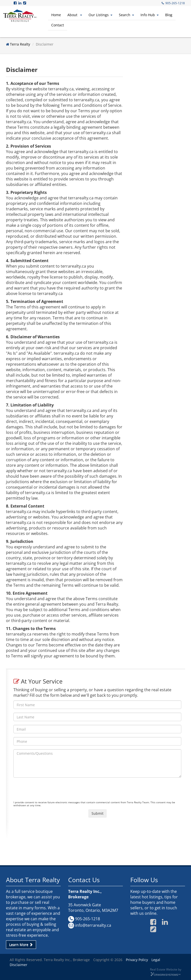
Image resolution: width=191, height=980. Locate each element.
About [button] (75, 15)
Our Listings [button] (100, 15)
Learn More (21, 945)
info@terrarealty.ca (93, 925)
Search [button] (126, 15)
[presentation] (51, 791)
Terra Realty (20, 44)
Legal (156, 960)
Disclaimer (19, 965)
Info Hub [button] (150, 15)
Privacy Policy (137, 960)
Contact (58, 25)
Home (56, 15)
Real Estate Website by (166, 969)
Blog (169, 15)
